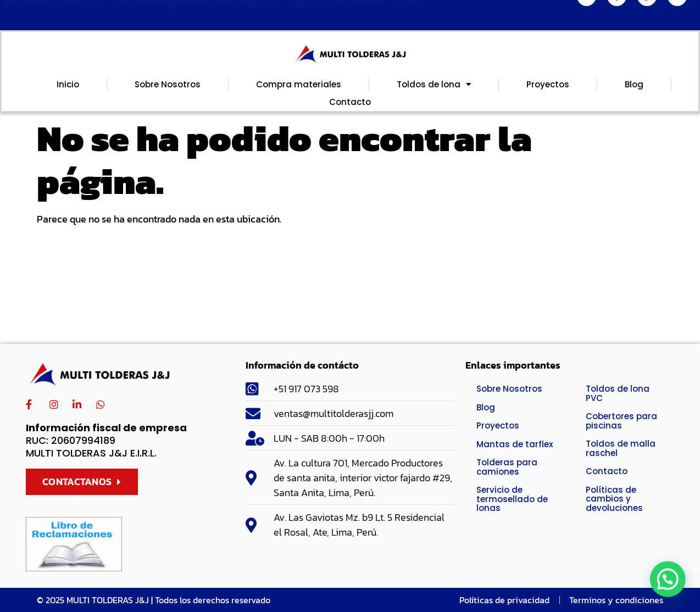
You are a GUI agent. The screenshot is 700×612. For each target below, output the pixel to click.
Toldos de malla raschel (621, 448)
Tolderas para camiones (507, 467)
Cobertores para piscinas (621, 421)
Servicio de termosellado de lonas (512, 499)
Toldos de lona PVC (618, 393)
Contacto (350, 102)
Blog (634, 84)
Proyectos (548, 84)
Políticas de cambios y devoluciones (614, 499)
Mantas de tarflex (515, 444)
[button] (673, 592)
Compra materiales (299, 84)
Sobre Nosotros (168, 84)
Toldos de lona (434, 85)
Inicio (68, 84)
